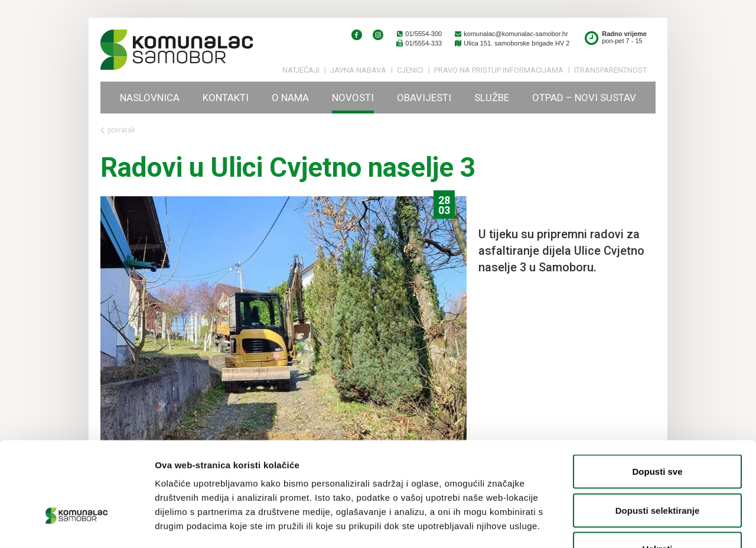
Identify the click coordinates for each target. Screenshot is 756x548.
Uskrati (658, 470)
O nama (290, 98)
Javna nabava (358, 70)
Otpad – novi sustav (584, 98)
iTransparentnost (610, 70)
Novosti (353, 98)
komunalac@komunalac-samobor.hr (511, 34)
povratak (118, 130)
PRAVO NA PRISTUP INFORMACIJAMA (499, 70)
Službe (492, 98)
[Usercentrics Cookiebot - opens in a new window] (76, 525)
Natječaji (301, 70)
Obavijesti (424, 98)
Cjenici (410, 70)
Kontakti (226, 98)
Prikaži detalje (612, 525)
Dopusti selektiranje (658, 432)
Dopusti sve (657, 393)
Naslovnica (150, 98)
